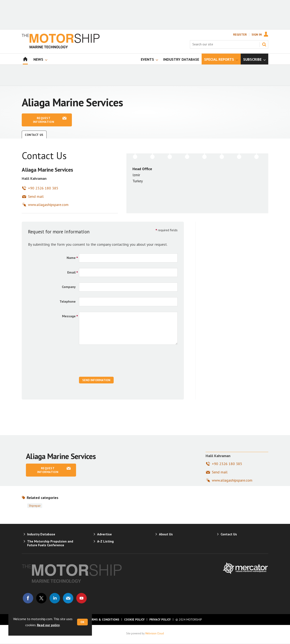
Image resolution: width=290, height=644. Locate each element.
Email (71, 272)
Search (264, 44)
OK (82, 622)
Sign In (257, 35)
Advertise (104, 534)
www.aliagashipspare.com (48, 205)
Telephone (68, 301)
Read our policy (48, 625)
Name (71, 258)
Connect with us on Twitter (41, 598)
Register (240, 35)
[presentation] (111, 363)
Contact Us (34, 135)
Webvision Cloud (155, 633)
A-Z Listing (105, 541)
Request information (44, 120)
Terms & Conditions (104, 620)
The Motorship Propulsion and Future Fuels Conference (50, 543)
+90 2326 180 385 (43, 188)
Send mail (36, 196)
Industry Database (41, 534)
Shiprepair (35, 506)
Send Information (96, 380)
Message (69, 316)
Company (69, 287)
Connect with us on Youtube (81, 598)
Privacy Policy (160, 620)
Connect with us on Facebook (28, 598)
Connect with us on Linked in (55, 598)
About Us (166, 534)
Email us (68, 598)
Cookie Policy (134, 620)
